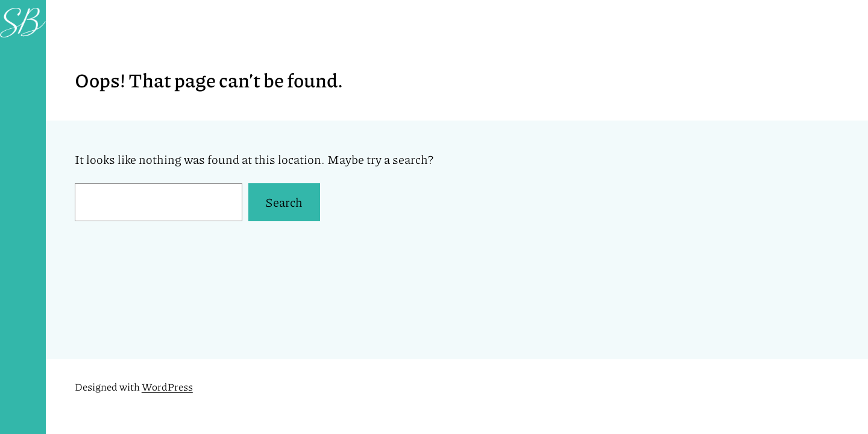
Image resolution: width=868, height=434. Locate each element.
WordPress (167, 386)
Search (284, 202)
